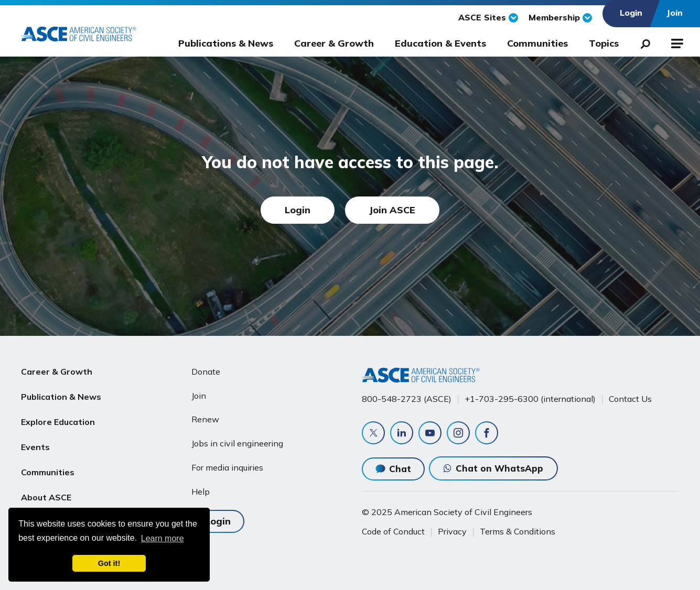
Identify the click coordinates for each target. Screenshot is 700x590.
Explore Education (58, 421)
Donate (206, 372)
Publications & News (226, 43)
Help (201, 491)
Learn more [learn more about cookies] (163, 538)
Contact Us (630, 399)
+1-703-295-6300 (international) (530, 399)
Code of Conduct (393, 531)
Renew (205, 419)
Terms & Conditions (518, 531)
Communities (537, 43)
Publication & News (61, 397)
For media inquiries (227, 467)
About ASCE (46, 497)
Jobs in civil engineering (237, 443)
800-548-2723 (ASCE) (407, 399)
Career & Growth (334, 43)
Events (35, 446)
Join (199, 396)
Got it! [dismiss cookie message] (109, 563)
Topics (604, 43)
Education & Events (440, 43)
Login (298, 210)
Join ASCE (392, 210)
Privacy (452, 531)
